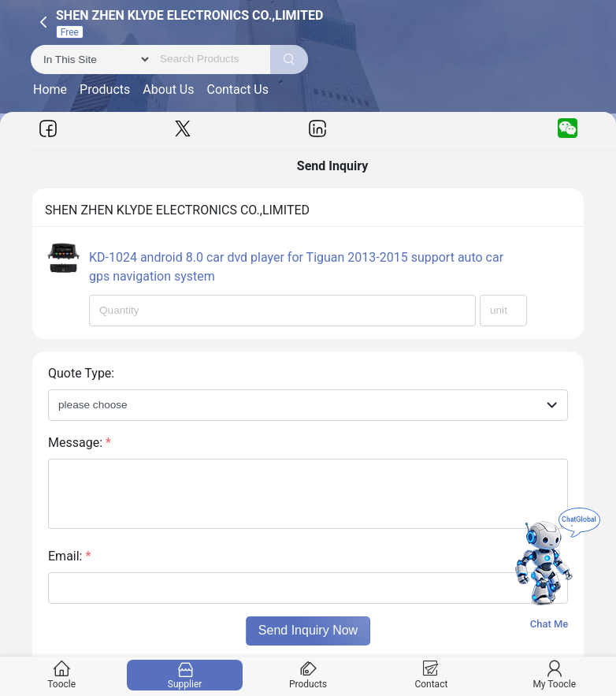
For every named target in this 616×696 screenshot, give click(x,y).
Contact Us (237, 89)
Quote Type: (81, 373)
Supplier (185, 675)
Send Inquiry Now (308, 630)
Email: (69, 556)
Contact (431, 675)
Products (105, 89)
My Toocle (554, 675)
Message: (80, 443)
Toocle (62, 675)
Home (50, 89)
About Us (168, 89)
